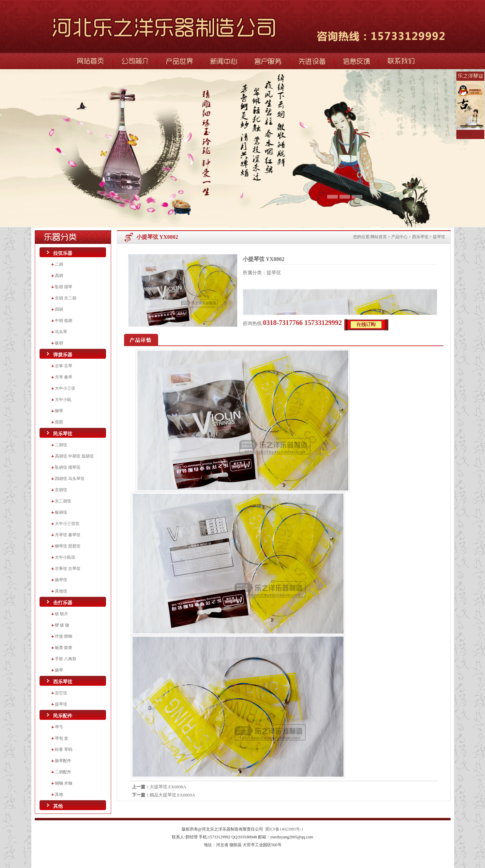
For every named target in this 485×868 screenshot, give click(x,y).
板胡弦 (61, 512)
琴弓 (59, 727)
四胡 (59, 309)
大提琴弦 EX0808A (168, 787)
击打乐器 (63, 603)
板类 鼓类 (64, 648)
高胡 (59, 276)
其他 (59, 794)
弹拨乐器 (63, 355)
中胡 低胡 (64, 321)
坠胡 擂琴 (64, 287)
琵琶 (59, 422)
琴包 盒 (62, 738)
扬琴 (59, 670)
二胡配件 (63, 772)
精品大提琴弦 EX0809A (172, 795)
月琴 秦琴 (64, 377)
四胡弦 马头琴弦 (70, 479)
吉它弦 (61, 693)
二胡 (59, 264)
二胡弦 (61, 445)
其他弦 (61, 591)
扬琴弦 (61, 580)
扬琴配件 (63, 761)
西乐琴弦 (63, 682)
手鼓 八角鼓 (66, 659)
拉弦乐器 (63, 253)
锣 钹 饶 (62, 625)
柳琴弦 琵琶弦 (68, 546)
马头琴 (61, 332)
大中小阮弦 (65, 557)
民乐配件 (63, 716)
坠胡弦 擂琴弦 (68, 467)
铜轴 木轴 (64, 783)
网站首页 (379, 237)
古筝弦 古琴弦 (68, 569)
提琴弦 (61, 704)
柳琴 (59, 411)
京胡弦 (61, 490)
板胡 (59, 343)
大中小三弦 (65, 388)
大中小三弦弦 (67, 524)
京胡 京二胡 (66, 298)
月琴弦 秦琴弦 (68, 535)
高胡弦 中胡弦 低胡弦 (74, 456)
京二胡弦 (63, 501)
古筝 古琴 (64, 366)
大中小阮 (63, 400)
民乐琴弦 (63, 434)
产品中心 (399, 237)
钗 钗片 (62, 614)
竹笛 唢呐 (64, 636)
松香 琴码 (64, 749)
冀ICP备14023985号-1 (284, 829)
